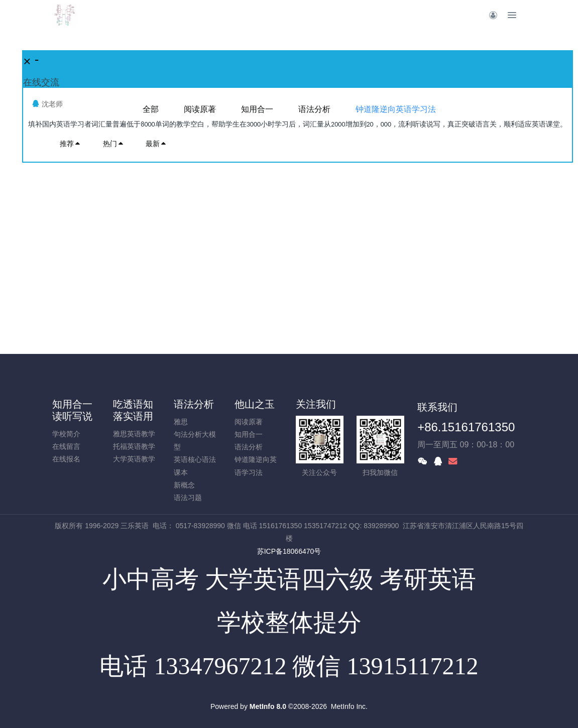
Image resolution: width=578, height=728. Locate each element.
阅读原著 (249, 422)
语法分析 (194, 404)
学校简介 (66, 434)
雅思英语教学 (134, 434)
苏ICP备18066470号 (289, 551)
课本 (181, 472)
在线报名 (66, 459)
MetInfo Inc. (349, 706)
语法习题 (188, 498)
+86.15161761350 (466, 427)
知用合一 (249, 434)
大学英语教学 (134, 459)
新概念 (184, 485)
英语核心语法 (195, 459)
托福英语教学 (134, 446)
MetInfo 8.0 (268, 706)
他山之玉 (255, 404)
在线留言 (66, 446)
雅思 (181, 422)
